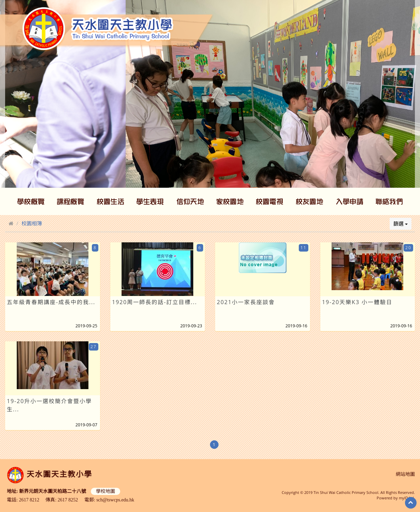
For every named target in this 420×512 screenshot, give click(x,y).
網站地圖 (405, 474)
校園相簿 (32, 223)
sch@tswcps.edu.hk (115, 500)
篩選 (401, 224)
